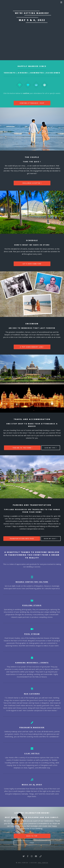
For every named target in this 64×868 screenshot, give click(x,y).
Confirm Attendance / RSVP (32, 103)
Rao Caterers (32, 694)
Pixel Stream (32, 634)
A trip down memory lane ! (32, 347)
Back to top (32, 836)
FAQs (32, 843)
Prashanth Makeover (32, 727)
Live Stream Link (32, 46)
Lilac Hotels (32, 753)
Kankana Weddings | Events (32, 663)
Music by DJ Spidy (32, 785)
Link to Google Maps (32, 38)
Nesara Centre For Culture (29, 26)
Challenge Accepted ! (32, 183)
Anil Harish (43, 863)
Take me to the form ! (22, 448)
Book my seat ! (51, 539)
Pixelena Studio (32, 605)
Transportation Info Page (22, 539)
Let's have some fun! (32, 264)
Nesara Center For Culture (32, 582)
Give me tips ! (51, 448)
